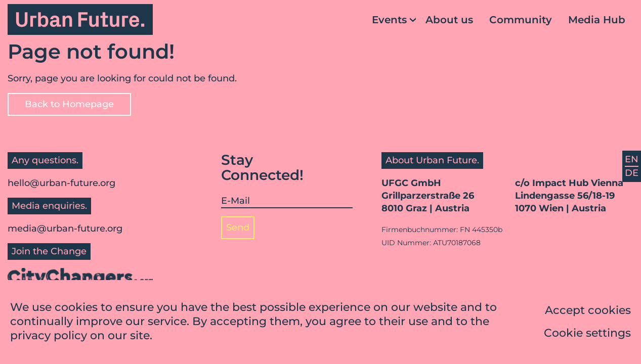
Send (238, 227)
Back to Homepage (69, 104)
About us (449, 20)
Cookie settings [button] (587, 334)
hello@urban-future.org (61, 183)
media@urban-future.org (65, 229)
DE (632, 173)
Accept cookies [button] (588, 312)
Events (389, 20)
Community (521, 20)
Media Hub (597, 20)
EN (632, 159)
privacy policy (49, 337)
